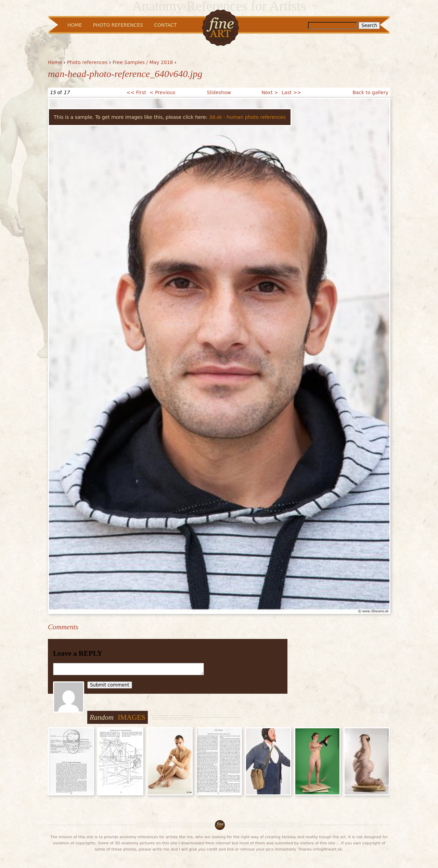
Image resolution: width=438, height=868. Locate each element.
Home (55, 62)
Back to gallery (370, 92)
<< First (136, 92)
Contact (165, 25)
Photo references (87, 62)
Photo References (118, 25)
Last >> (291, 92)
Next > (270, 92)
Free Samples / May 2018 (143, 62)
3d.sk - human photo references (247, 117)
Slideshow (219, 92)
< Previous (162, 92)
